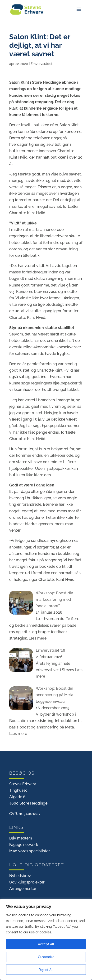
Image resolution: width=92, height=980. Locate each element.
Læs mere (37, 638)
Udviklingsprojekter (27, 882)
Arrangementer (23, 889)
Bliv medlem (21, 838)
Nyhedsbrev (20, 876)
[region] (46, 939)
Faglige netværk (24, 845)
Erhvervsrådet (41, 64)
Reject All (46, 970)
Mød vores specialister (30, 851)
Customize (46, 957)
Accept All (46, 944)
